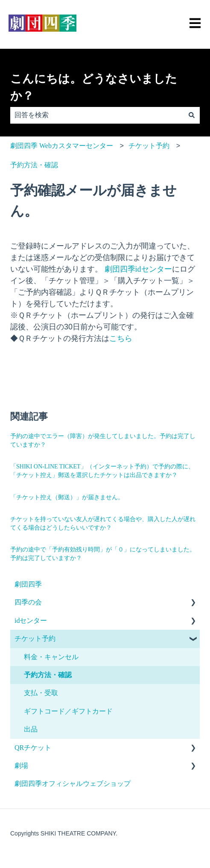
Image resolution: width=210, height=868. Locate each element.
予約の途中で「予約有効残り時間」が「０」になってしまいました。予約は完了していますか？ (103, 554)
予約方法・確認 (34, 165)
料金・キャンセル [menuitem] (51, 657)
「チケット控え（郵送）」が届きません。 (67, 497)
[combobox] (97, 115)
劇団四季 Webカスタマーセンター (62, 146)
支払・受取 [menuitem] (41, 693)
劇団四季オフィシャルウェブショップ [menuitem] (73, 784)
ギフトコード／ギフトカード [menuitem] (68, 711)
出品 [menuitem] (31, 729)
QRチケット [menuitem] (33, 748)
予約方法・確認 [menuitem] (48, 675)
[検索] (192, 115)
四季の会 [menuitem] (28, 602)
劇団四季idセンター (137, 269)
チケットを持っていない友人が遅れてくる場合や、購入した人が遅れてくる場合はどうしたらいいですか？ (103, 523)
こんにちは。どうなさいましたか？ (94, 87)
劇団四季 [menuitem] (28, 584)
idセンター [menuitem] (31, 621)
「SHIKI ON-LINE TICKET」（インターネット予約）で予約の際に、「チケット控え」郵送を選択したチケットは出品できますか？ (102, 471)
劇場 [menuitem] (21, 766)
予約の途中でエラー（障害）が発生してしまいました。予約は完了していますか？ (103, 440)
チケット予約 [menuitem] (35, 638)
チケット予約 (149, 146)
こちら (121, 338)
